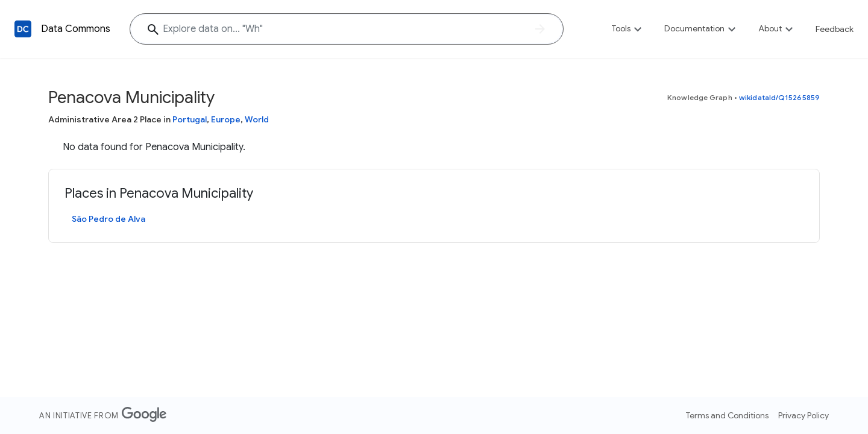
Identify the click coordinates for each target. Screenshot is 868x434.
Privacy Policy (804, 415)
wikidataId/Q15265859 (779, 97)
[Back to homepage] (23, 29)
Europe (226, 119)
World (257, 119)
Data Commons (76, 29)
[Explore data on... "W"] (347, 29)
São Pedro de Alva (108, 219)
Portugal (190, 119)
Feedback (835, 29)
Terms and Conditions (727, 415)
